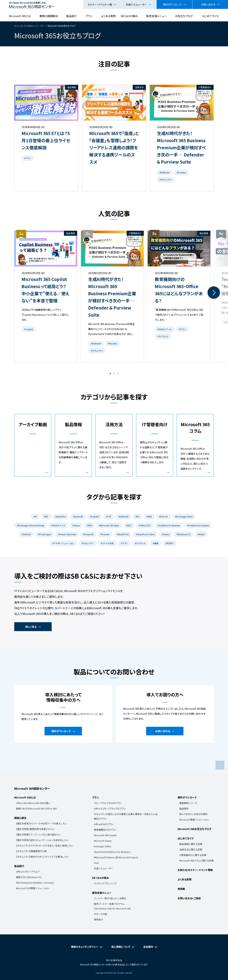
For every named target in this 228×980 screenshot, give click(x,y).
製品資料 (184, 808)
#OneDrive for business (198, 525)
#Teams (166, 534)
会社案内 (148, 947)
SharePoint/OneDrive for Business (112, 852)
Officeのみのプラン (104, 824)
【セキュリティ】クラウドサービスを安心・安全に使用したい (45, 846)
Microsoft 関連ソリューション (194, 820)
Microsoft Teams (103, 841)
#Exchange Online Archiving (31, 525)
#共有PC (170, 543)
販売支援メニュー (156, 16)
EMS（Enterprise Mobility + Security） (35, 883)
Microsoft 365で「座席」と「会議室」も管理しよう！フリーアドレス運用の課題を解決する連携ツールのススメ (114, 147)
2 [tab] (114, 373)
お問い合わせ (208, 4)
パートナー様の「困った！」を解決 (110, 898)
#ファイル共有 (107, 543)
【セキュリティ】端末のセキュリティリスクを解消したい (42, 857)
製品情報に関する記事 (191, 844)
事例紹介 (99, 920)
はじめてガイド (211, 16)
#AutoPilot (61, 516)
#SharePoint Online (145, 534)
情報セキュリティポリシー (85, 947)
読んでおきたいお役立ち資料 (193, 814)
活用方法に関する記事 (191, 849)
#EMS (149, 516)
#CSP (109, 516)
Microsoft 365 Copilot (105, 835)
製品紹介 (72, 16)
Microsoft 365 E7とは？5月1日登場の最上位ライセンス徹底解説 (46, 140)
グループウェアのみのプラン (108, 803)
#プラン (28, 158)
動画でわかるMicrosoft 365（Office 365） (37, 808)
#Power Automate (67, 534)
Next (214, 293)
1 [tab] (110, 373)
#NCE (129, 525)
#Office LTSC (145, 525)
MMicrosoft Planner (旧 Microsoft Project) (116, 857)
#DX (138, 516)
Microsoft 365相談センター (32, 788)
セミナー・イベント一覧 (100, 4)
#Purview (181, 172)
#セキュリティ (166, 180)
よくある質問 (108, 16)
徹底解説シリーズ (188, 803)
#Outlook (26, 534)
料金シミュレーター (137, 4)
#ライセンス (163, 336)
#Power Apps (45, 534)
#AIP (46, 516)
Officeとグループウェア (28, 872)
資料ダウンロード (172, 4)
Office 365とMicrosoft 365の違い (33, 803)
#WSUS (201, 534)
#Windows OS (183, 534)
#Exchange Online (184, 516)
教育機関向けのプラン (105, 830)
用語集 (181, 889)
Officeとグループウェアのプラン (110, 808)
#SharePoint (123, 534)
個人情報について (121, 947)
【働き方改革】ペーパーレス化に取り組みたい (38, 835)
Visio (96, 863)
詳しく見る (31, 627)
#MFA (89, 525)
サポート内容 (100, 914)
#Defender (165, 172)
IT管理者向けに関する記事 (193, 855)
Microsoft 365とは (20, 16)
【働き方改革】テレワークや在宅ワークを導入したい (41, 823)
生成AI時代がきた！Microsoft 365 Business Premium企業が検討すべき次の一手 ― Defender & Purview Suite (181, 147)
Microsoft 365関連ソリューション (33, 888)
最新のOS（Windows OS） (29, 877)
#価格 (156, 543)
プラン (89, 16)
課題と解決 (20, 818)
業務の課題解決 (49, 16)
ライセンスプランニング (105, 883)
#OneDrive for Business (169, 525)
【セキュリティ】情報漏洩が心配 (31, 851)
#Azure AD (78, 516)
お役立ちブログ (184, 16)
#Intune (76, 525)
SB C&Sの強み (129, 16)
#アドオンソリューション (64, 543)
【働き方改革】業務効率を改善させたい (35, 829)
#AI (35, 516)
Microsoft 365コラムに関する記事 (197, 861)
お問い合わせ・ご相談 (189, 898)
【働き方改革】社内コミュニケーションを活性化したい (42, 840)
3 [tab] (118, 373)
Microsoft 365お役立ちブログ (194, 829)
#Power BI (88, 534)
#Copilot (29, 329)
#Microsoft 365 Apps (109, 525)
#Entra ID (164, 516)
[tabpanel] (46, 296)
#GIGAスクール (165, 329)
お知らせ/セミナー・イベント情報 (195, 870)
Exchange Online (103, 846)
